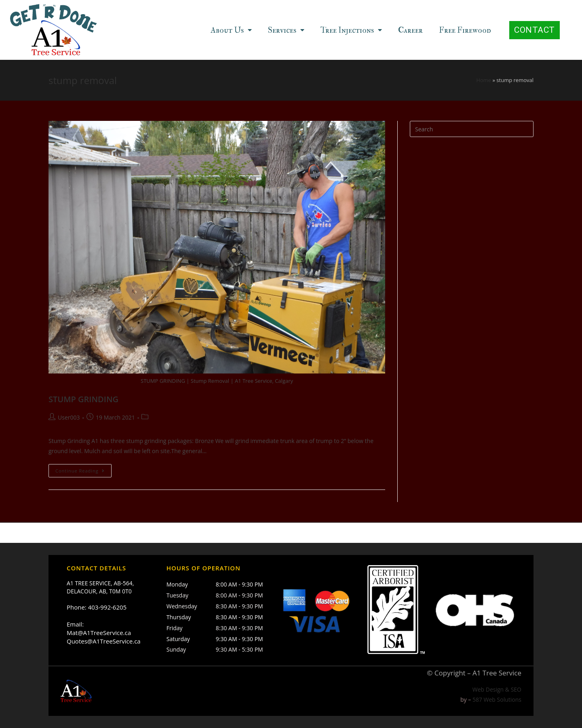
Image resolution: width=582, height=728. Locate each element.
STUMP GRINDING (83, 399)
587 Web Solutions (497, 700)
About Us (231, 30)
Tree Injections (351, 30)
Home (484, 80)
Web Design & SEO (497, 689)
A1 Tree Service (497, 673)
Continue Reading (80, 471)
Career (410, 30)
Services (286, 30)
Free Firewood (465, 30)
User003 (69, 417)
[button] (535, 30)
